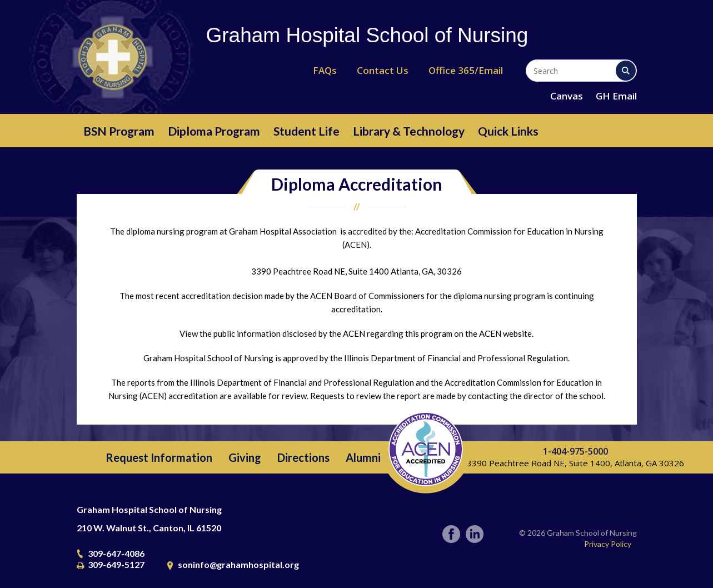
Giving (245, 457)
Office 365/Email (466, 70)
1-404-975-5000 (575, 451)
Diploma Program (214, 131)
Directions (303, 457)
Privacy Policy (608, 544)
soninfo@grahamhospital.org (238, 564)
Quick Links (508, 131)
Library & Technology (409, 131)
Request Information (159, 457)
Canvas (567, 96)
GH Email (616, 96)
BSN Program (119, 131)
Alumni (363, 457)
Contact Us (383, 70)
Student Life (306, 131)
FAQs (325, 70)
